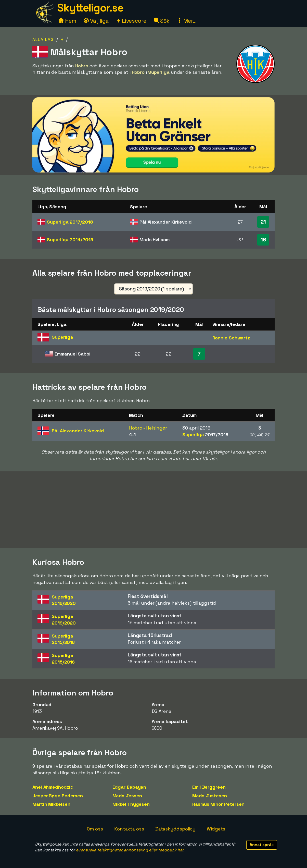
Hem (67, 21)
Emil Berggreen (209, 787)
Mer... (187, 21)
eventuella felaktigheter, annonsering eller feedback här (130, 850)
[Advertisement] (153, 510)
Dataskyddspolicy (175, 829)
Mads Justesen (210, 796)
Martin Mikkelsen (51, 804)
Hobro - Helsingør (148, 428)
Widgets (216, 829)
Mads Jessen (127, 796)
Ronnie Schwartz (231, 338)
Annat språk (262, 845)
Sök (162, 21)
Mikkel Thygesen (131, 804)
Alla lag (43, 39)
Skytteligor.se (90, 8)
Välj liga (96, 21)
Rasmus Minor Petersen (218, 804)
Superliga (70, 222)
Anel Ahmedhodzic (53, 787)
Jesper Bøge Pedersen (58, 796)
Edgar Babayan (129, 787)
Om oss (95, 829)
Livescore (131, 21)
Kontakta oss (129, 829)
